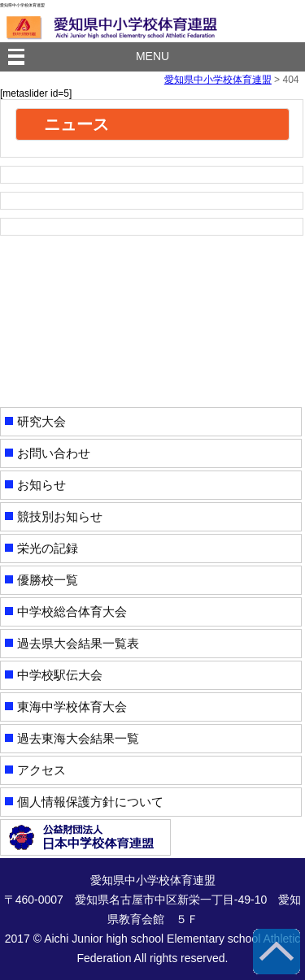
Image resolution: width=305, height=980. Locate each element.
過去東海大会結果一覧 (78, 738)
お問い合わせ (54, 453)
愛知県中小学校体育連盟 (218, 80)
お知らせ (41, 485)
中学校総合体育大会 (72, 611)
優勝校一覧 (48, 580)
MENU (152, 56)
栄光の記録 (48, 548)
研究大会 (41, 421)
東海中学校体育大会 (72, 707)
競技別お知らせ (60, 516)
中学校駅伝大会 (60, 675)
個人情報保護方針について (90, 802)
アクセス (41, 770)
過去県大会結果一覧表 (78, 643)
